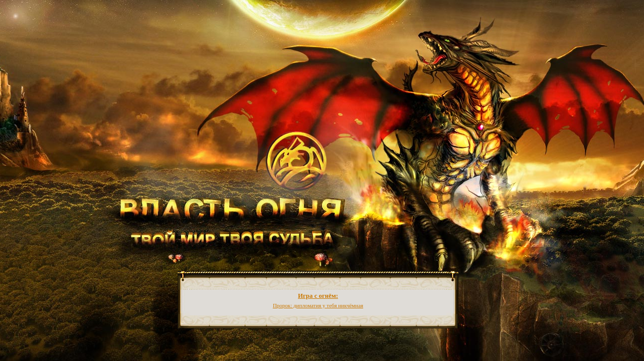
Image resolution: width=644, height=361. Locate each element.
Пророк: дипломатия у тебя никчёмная (318, 305)
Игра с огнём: (318, 296)
